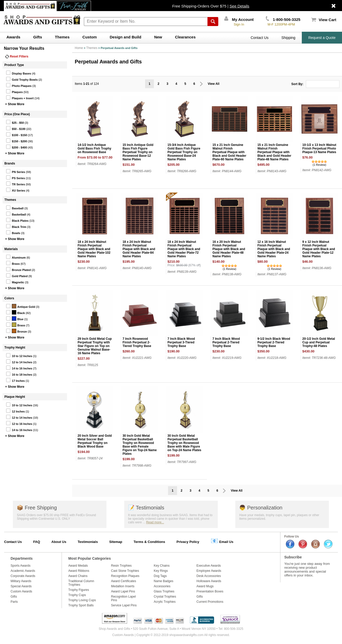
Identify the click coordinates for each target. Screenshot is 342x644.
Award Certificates (124, 581)
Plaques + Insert (20, 97)
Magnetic (15, 282)
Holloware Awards (209, 581)
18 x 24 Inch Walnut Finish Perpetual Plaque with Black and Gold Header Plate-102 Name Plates (94, 249)
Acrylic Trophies (165, 602)
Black (15, 312)
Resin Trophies (121, 566)
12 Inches (15, 411)
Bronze (16, 331)
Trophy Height (15, 348)
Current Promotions (210, 602)
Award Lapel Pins (123, 591)
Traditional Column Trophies (81, 583)
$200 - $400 (16, 147)
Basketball (16, 214)
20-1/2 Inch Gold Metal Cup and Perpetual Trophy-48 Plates (319, 342)
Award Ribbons (79, 571)
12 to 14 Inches (19, 361)
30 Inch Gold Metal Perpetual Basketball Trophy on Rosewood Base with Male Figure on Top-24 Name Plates (184, 443)
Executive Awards (209, 566)
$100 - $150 (16, 134)
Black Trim (16, 226)
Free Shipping (37, 508)
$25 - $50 (15, 122)
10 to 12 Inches (19, 355)
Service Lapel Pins (124, 605)
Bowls (13, 232)
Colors (9, 298)
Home (79, 48)
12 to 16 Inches (19, 423)
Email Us (222, 541)
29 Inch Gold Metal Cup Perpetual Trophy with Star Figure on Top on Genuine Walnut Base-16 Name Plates (95, 346)
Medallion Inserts (123, 586)
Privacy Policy (188, 542)
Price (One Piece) (17, 114)
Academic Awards (23, 571)
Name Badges (164, 581)
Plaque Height (15, 397)
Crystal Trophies (165, 597)
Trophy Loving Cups (82, 600)
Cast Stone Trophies (125, 571)
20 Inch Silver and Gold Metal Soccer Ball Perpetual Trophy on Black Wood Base (95, 441)
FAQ (37, 542)
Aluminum (16, 257)
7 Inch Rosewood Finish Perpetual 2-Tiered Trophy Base (137, 342)
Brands (10, 163)
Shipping (289, 38)
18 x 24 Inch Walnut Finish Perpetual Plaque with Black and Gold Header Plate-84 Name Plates (139, 249)
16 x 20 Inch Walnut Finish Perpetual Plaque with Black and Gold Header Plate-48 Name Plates (229, 249)
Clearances (185, 37)
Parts (14, 602)
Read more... (155, 522)
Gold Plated (17, 275)
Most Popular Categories (90, 558)
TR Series (15, 184)
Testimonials (146, 508)
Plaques (14, 91)
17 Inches (15, 380)
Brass (13, 263)
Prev (201, 84)
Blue (15, 318)
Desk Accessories (209, 576)
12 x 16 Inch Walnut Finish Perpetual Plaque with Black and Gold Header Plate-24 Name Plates (274, 249)
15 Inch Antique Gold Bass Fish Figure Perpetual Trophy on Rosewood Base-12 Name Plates (138, 152)
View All (214, 84)
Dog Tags (160, 576)
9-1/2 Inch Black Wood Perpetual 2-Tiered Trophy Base (274, 342)
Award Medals (78, 566)
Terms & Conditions (149, 542)
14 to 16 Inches (19, 368)
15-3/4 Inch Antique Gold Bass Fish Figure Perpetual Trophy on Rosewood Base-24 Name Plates (184, 152)
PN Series (15, 171)
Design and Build (126, 37)
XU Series (15, 190)
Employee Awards (209, 571)
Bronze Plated (18, 269)
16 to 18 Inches (19, 374)
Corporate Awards (23, 576)
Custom (90, 37)
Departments (22, 558)
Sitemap (116, 542)
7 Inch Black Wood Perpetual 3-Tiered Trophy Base (181, 342)
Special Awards (21, 586)
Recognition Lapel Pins (123, 598)
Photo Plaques (19, 85)
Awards (13, 37)
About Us (59, 542)
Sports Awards (20, 566)
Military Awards (21, 581)
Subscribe (293, 557)
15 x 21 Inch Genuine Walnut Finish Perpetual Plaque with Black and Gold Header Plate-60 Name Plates (229, 152)
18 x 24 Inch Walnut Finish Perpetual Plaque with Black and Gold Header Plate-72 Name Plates (184, 249)
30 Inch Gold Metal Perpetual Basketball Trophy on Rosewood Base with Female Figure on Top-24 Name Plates (139, 445)
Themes (62, 37)
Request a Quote (322, 38)
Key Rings (161, 571)
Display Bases (19, 73)
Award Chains (78, 576)
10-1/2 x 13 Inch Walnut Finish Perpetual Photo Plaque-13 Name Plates (319, 148)
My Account (239, 19)
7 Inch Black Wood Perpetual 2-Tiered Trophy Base (226, 342)
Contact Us (259, 38)
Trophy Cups (77, 595)
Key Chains (162, 566)
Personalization (261, 508)
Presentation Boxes (210, 591)
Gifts (38, 37)
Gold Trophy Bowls (22, 79)
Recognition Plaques (125, 576)
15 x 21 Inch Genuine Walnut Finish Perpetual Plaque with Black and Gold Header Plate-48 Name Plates (274, 152)
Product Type (14, 65)
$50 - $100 (16, 128)
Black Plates (17, 220)
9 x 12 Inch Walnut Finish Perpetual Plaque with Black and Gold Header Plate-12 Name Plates (319, 249)
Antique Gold (20, 306)
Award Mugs (205, 586)
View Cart (324, 20)
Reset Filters (17, 56)
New (158, 37)
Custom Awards (21, 591)
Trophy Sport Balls (81, 605)
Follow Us (292, 536)
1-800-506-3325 (283, 19)
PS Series (15, 177)
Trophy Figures (79, 590)
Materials (11, 249)
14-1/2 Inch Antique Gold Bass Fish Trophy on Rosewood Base (94, 148)
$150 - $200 (16, 141)
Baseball (15, 208)
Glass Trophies (164, 591)
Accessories (162, 586)
